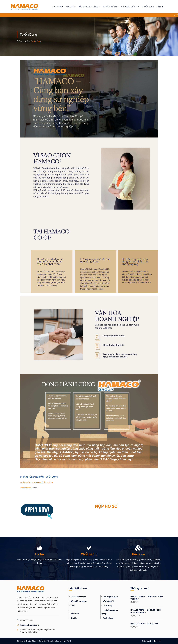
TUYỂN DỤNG (148, 7)
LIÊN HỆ (160, 7)
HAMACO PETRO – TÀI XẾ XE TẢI (144, 624)
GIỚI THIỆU (70, 7)
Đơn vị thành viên (78, 597)
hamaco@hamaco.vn (30, 625)
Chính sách (147, 641)
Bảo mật (158, 641)
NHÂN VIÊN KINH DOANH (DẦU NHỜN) (36, 482)
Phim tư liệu (108, 605)
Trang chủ (22, 41)
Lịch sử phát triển (110, 597)
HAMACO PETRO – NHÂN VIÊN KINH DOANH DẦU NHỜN (146, 611)
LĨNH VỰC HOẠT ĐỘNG (89, 7)
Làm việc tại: (26, 487)
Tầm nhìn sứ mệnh (79, 601)
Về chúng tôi (108, 601)
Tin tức (74, 618)
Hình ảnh (75, 613)
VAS (73, 605)
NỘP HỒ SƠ (106, 506)
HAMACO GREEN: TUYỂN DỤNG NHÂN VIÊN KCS (147, 597)
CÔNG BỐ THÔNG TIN (130, 7)
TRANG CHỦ (58, 7)
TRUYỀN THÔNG (110, 7)
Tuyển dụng (108, 618)
